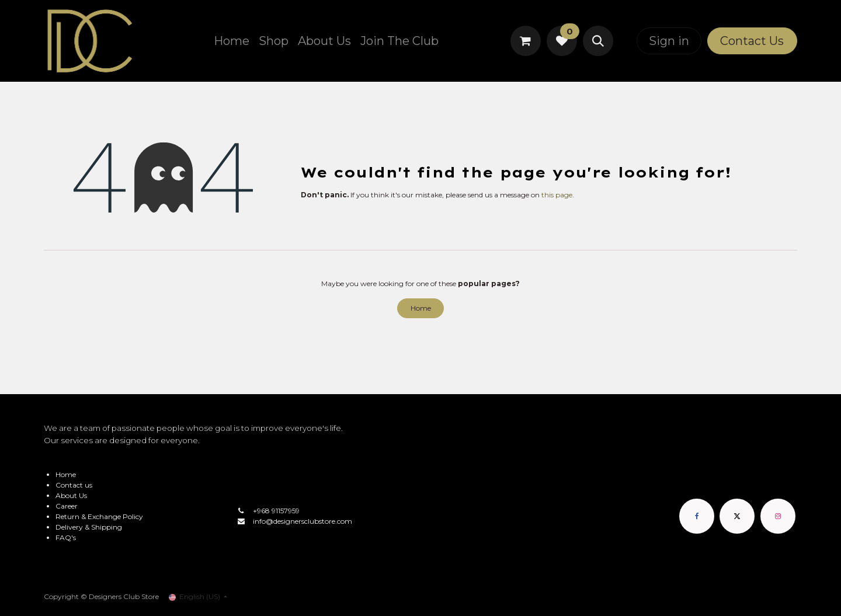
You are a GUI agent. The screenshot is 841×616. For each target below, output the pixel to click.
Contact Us (752, 41)
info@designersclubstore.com (303, 521)
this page (557, 195)
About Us (71, 495)
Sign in (669, 41)
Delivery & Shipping (89, 527)
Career (67, 506)
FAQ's (66, 537)
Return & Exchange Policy (99, 516)
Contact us (74, 485)
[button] (598, 41)
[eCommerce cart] (526, 41)
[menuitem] (232, 41)
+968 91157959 (276, 511)
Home (421, 308)
